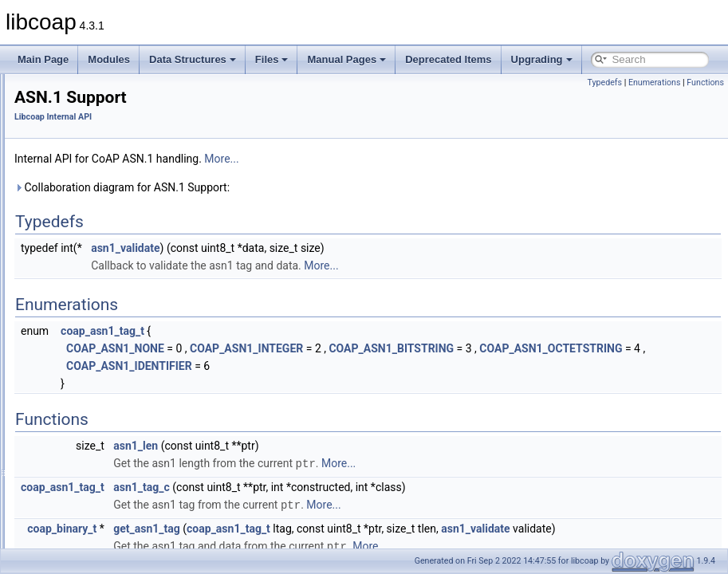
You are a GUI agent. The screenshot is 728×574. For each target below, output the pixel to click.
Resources (75, 332)
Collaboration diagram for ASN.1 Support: (321, 187)
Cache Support (85, 245)
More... (421, 159)
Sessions (72, 350)
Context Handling (89, 262)
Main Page (43, 59)
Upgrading (542, 59)
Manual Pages (346, 59)
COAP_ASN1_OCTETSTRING (331, 366)
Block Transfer (83, 227)
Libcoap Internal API (83, 157)
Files (272, 59)
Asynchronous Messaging (107, 210)
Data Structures (193, 59)
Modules (109, 59)
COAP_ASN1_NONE (315, 348)
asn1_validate (325, 248)
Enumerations (655, 83)
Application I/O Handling (104, 192)
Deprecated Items (448, 59)
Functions (705, 83)
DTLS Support (83, 280)
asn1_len (335, 463)
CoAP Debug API (77, 140)
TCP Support (80, 368)
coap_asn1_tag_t (302, 331)
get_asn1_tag (346, 545)
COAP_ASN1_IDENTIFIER (329, 383)
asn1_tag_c (341, 504)
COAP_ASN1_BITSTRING (590, 348)
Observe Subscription (98, 297)
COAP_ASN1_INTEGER (446, 348)
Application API (72, 122)
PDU (63, 315)
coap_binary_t (261, 545)
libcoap (30, 87)
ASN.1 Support (85, 175)
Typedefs (604, 83)
